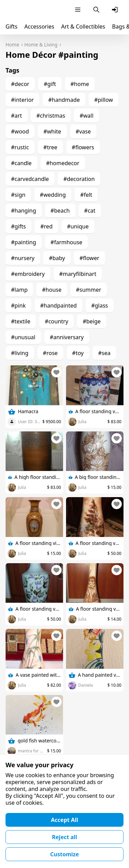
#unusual (23, 337)
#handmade (64, 100)
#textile (21, 321)
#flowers (83, 147)
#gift (50, 84)
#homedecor (63, 163)
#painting (24, 242)
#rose (50, 353)
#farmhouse (67, 242)
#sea (104, 353)
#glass (100, 306)
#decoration (79, 179)
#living (20, 353)
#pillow (104, 100)
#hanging (24, 211)
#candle (21, 163)
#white (52, 131)
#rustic (20, 147)
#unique (78, 226)
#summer (89, 290)
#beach (60, 211)
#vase (83, 131)
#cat (90, 211)
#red (46, 226)
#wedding (53, 195)
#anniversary (67, 337)
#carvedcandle (30, 179)
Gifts (12, 26)
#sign (18, 195)
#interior (22, 100)
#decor (20, 84)
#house (52, 290)
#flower (89, 258)
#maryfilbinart (78, 274)
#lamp (19, 290)
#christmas (51, 116)
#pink (18, 306)
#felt (86, 195)
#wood (20, 131)
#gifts (18, 226)
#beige (92, 321)
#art (17, 116)
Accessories (39, 26)
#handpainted (58, 306)
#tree (50, 147)
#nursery (23, 258)
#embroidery (28, 274)
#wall (86, 116)
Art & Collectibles (83, 26)
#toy (78, 353)
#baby (57, 258)
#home (80, 84)
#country (56, 321)
